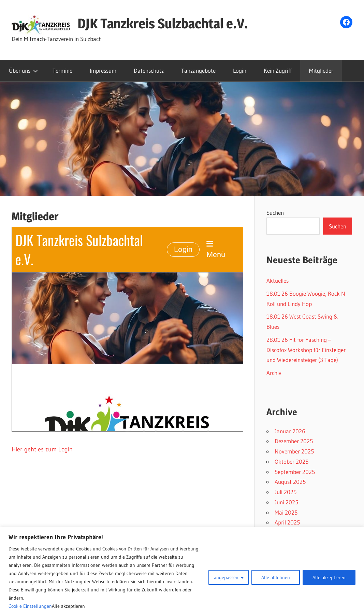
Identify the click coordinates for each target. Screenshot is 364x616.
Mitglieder (321, 71)
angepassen (226, 577)
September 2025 (295, 472)
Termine (62, 71)
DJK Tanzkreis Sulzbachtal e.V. (163, 23)
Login (240, 71)
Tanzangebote (198, 71)
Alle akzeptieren (329, 577)
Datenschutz (149, 71)
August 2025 (290, 482)
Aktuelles (278, 281)
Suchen (275, 213)
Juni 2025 (286, 502)
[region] (182, 571)
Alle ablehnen (276, 577)
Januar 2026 (290, 431)
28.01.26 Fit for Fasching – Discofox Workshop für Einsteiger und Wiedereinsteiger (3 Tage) (306, 350)
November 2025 (294, 451)
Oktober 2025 (292, 461)
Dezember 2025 (294, 441)
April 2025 (287, 522)
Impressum (103, 71)
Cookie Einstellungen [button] (30, 606)
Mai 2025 (286, 512)
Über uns (23, 71)
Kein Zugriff (278, 71)
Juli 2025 (286, 492)
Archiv (274, 373)
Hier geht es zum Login (42, 449)
